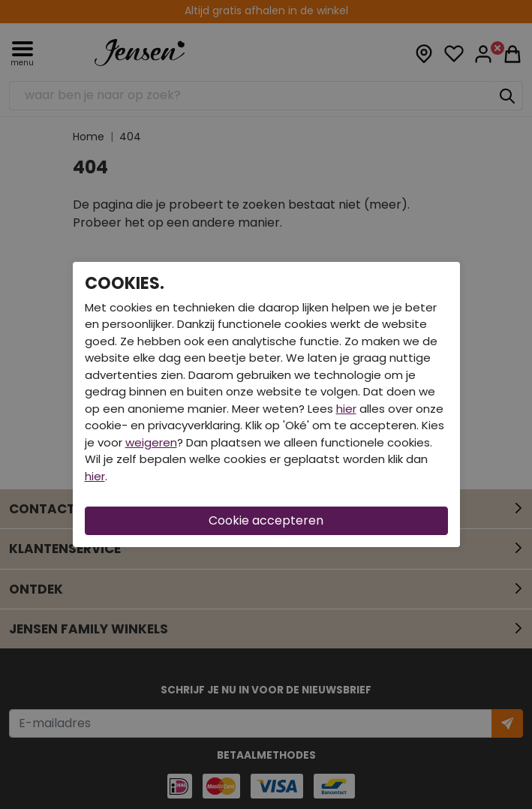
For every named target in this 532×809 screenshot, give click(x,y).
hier (346, 409)
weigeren (151, 442)
